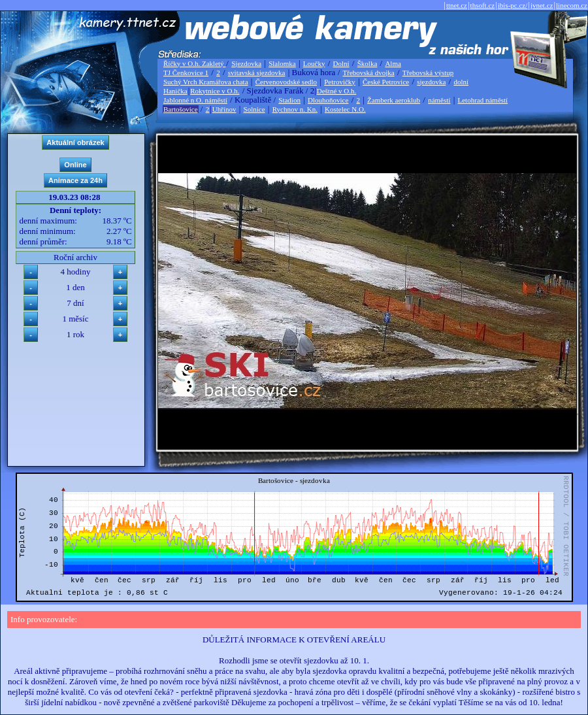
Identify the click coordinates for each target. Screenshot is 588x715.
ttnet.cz (457, 5)
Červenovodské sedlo (286, 82)
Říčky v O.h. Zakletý (194, 63)
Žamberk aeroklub (394, 100)
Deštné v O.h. (337, 91)
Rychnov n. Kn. (295, 109)
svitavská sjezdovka (257, 73)
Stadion (289, 100)
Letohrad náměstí (483, 100)
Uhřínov (224, 109)
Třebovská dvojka (369, 73)
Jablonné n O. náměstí (195, 100)
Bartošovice (181, 109)
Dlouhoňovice (328, 100)
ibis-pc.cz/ (513, 5)
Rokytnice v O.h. (215, 91)
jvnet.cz (542, 5)
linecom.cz (572, 5)
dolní (461, 82)
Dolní (341, 63)
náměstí (439, 100)
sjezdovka (431, 82)
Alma (393, 63)
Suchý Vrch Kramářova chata (206, 82)
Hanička (175, 91)
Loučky (314, 63)
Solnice (254, 109)
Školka (367, 63)
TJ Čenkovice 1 (186, 73)
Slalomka (282, 63)
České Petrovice (386, 82)
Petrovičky (340, 82)
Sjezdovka (246, 63)
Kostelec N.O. (345, 109)
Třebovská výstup (428, 73)
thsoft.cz (483, 5)
